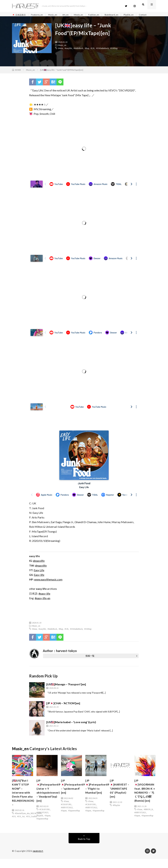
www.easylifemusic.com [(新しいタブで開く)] (48, 585)
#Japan (47, 825)
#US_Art (21, 826)
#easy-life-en (43, 604)
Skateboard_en (121, 15)
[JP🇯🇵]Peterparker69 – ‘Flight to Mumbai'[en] (99, 794)
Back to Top (84, 848)
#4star (61, 54)
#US (14, 826)
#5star (66, 809)
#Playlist (116, 819)
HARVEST (38, 860)
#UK (93, 54)
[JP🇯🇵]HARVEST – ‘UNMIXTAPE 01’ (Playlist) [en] (120, 798)
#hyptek (40, 825)
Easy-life (39, 581)
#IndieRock (78, 54)
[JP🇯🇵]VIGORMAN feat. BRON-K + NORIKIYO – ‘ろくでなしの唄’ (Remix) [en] (146, 798)
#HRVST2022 (67, 815)
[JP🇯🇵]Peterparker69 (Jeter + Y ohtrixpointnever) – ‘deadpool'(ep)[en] (50, 798)
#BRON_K (148, 819)
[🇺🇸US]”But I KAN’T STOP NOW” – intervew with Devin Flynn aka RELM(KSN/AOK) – (25, 800)
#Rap (87, 54)
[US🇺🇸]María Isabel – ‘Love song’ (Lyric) (71, 728)
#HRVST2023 (42, 822)
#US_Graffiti (32, 826)
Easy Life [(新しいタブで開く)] (39, 576)
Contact (19, 19)
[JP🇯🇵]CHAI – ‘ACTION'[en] (63, 709)
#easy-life (44, 599)
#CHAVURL (45, 819)
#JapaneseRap (42, 828)
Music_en (56, 15)
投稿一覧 (90, 662)
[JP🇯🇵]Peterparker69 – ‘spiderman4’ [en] (74, 794)
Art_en (71, 15)
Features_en (39, 15)
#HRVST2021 (140, 822)
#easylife (68, 54)
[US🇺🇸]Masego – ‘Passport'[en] (66, 690)
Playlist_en (140, 15)
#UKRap (114, 54)
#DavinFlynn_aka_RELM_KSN (28, 823)
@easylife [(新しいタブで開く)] (39, 566)
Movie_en (85, 15)
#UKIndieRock (102, 54)
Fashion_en (101, 15)
